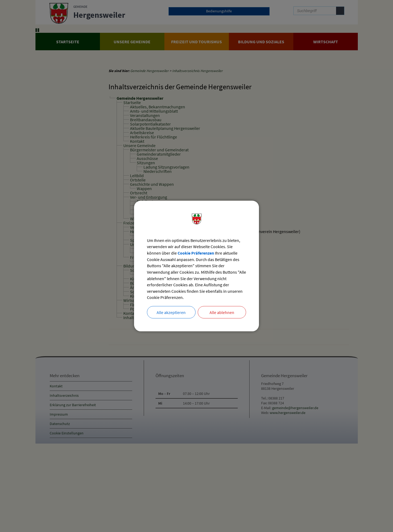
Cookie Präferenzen (196, 253)
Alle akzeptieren (171, 313)
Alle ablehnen (222, 313)
